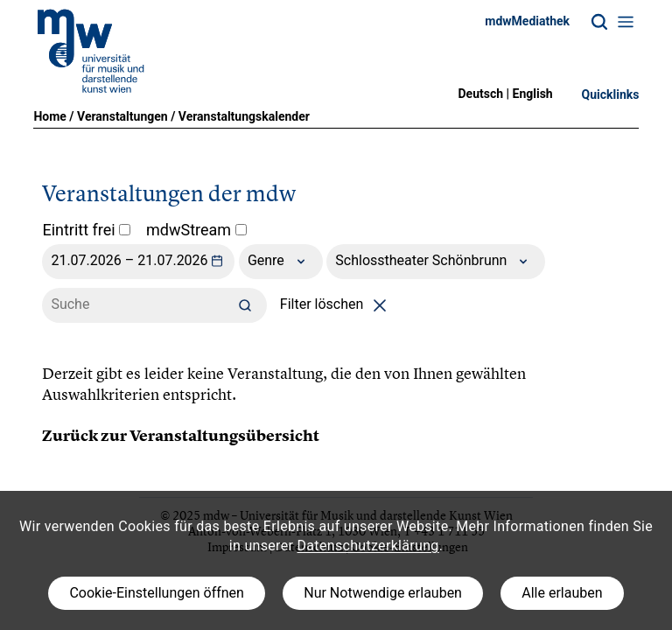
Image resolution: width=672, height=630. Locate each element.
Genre (281, 262)
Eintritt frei (86, 230)
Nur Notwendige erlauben (383, 593)
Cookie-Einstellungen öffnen (156, 593)
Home (49, 116)
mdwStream (196, 230)
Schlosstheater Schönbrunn (436, 262)
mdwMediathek (527, 21)
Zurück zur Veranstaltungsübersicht (181, 436)
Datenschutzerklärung (368, 546)
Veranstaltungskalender (244, 116)
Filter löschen (336, 304)
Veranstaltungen (122, 116)
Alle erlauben (562, 593)
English (533, 94)
